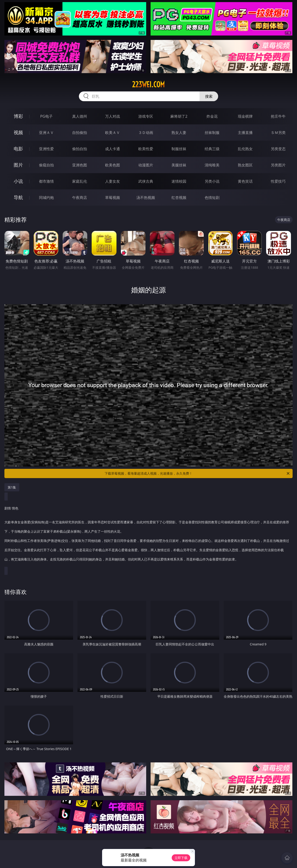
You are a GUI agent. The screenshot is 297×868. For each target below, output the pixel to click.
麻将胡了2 (179, 116)
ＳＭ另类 (278, 133)
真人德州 (80, 116)
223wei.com (148, 84)
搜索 (209, 96)
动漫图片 (146, 165)
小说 (18, 181)
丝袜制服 (212, 133)
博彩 (18, 116)
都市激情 (46, 181)
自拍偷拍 (80, 133)
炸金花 (212, 116)
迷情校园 (179, 181)
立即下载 (181, 858)
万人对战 (113, 116)
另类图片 (278, 165)
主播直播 (245, 133)
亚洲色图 (80, 165)
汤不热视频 (146, 198)
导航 (18, 197)
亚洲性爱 (46, 149)
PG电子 (46, 116)
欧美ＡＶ (113, 133)
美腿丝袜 (179, 165)
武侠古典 (146, 181)
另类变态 (278, 149)
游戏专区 (146, 116)
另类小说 (212, 181)
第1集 (12, 487)
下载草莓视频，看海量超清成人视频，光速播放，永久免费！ (197, 473)
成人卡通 (113, 149)
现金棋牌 (245, 116)
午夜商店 (80, 198)
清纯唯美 (212, 165)
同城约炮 (46, 198)
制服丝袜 (179, 149)
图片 (18, 165)
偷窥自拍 (46, 165)
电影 (18, 149)
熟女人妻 (179, 133)
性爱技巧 (278, 181)
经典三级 (212, 149)
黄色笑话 (245, 181)
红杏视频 (179, 198)
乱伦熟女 (245, 149)
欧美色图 (113, 165)
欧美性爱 (146, 149)
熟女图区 (245, 165)
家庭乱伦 (80, 181)
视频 (18, 132)
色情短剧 (212, 198)
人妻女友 (113, 181)
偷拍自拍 (80, 149)
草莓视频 (113, 198)
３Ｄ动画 (146, 133)
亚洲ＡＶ (46, 133)
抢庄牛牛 (278, 116)
